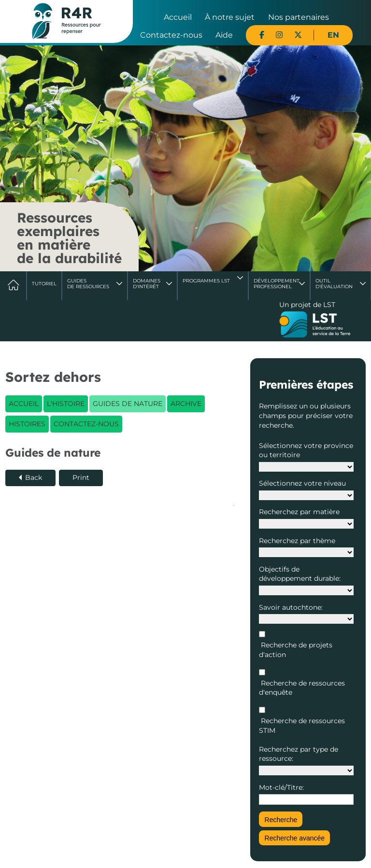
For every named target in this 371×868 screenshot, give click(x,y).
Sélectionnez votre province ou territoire (306, 450)
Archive (186, 404)
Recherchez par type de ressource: (299, 754)
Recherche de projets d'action (296, 650)
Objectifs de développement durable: (300, 574)
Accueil (178, 17)
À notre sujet (230, 17)
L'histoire (66, 404)
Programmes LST (206, 281)
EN (333, 35)
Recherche (281, 820)
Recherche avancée (295, 838)
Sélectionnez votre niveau (302, 483)
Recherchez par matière (299, 512)
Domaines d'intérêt (147, 284)
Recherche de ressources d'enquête (302, 688)
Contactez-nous (171, 35)
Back (34, 477)
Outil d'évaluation (334, 284)
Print (81, 477)
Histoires (27, 424)
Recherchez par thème (297, 541)
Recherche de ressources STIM (302, 726)
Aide (224, 35)
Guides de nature (128, 404)
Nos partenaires (299, 17)
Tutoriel (44, 284)
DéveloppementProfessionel (277, 284)
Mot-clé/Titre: (281, 787)
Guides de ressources (88, 284)
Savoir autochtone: (291, 607)
